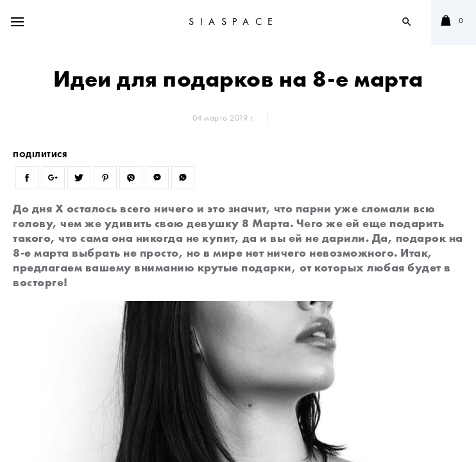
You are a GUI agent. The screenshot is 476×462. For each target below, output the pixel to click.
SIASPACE (234, 21)
